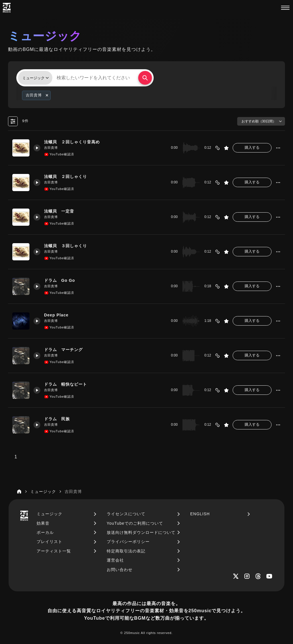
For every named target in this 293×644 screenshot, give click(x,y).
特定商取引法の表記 (126, 551)
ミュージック (50, 514)
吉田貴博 (52, 148)
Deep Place (58, 315)
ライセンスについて (126, 514)
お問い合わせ (120, 570)
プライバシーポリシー (128, 542)
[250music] (7, 8)
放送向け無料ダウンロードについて (141, 532)
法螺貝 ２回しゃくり (68, 177)
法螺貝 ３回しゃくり (68, 246)
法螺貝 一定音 (61, 211)
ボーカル (45, 532)
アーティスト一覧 (54, 551)
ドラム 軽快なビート (68, 384)
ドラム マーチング (66, 350)
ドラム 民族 (59, 419)
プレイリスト (50, 542)
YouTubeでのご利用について (135, 523)
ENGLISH (200, 514)
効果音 (43, 523)
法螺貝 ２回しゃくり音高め (75, 142)
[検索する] (145, 78)
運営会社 (115, 560)
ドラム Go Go (61, 280)
